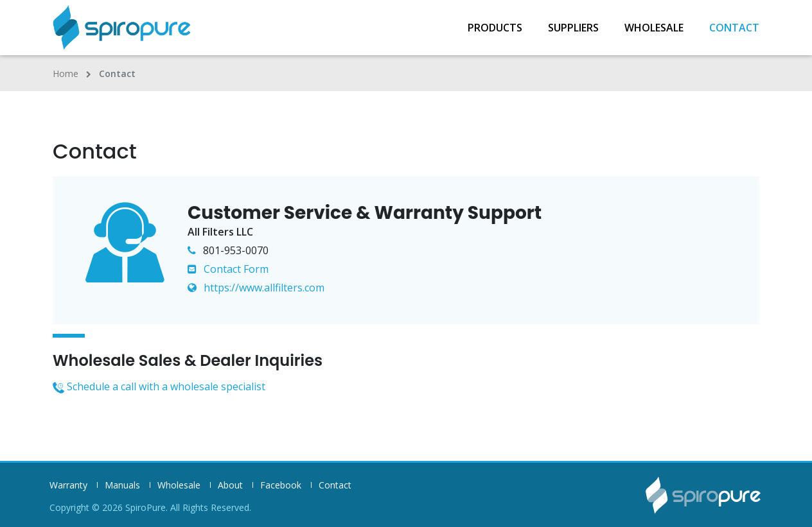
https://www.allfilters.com (256, 288)
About (230, 485)
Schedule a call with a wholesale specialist (159, 386)
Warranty (68, 485)
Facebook (281, 485)
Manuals (122, 485)
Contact (734, 28)
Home (66, 73)
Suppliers (573, 28)
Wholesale (654, 28)
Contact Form (228, 269)
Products (495, 28)
